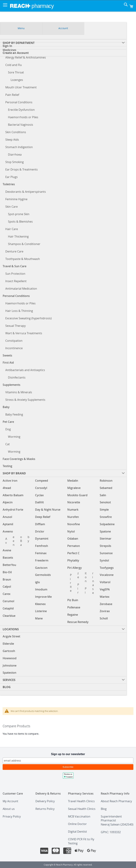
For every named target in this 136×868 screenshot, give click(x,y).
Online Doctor (77, 824)
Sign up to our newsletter (68, 754)
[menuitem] (63, 629)
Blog (104, 809)
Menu (21, 28)
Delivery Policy (45, 801)
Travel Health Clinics (81, 801)
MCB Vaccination (79, 816)
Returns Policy (45, 809)
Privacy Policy (12, 816)
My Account (10, 801)
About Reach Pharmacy (116, 801)
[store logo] (32, 6)
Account (63, 28)
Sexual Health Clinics (82, 809)
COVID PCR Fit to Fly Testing (81, 841)
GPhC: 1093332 (111, 832)
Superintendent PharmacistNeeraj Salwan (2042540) (117, 821)
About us (9, 809)
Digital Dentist (77, 832)
